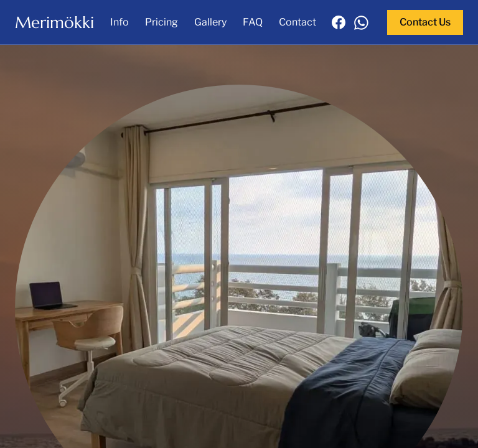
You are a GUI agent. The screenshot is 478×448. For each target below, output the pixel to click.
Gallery (210, 22)
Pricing (162, 22)
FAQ (253, 22)
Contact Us (425, 22)
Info (119, 22)
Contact (298, 22)
